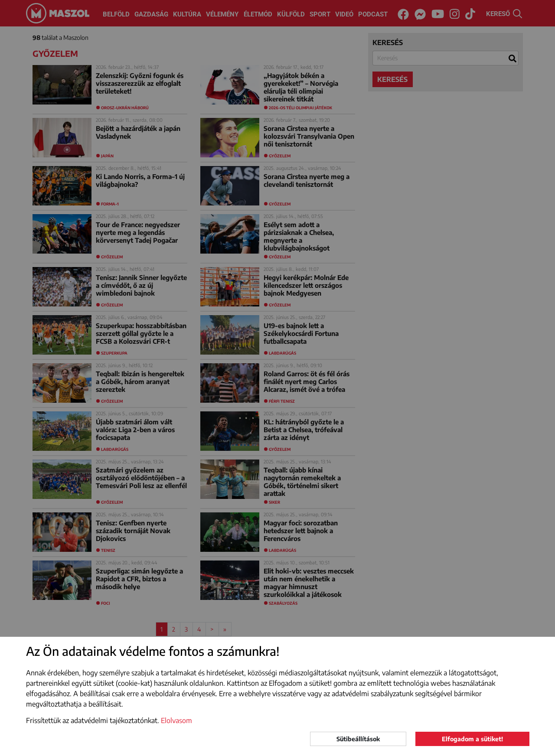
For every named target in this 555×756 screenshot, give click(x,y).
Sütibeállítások (358, 739)
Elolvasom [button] (176, 720)
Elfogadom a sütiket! (472, 739)
